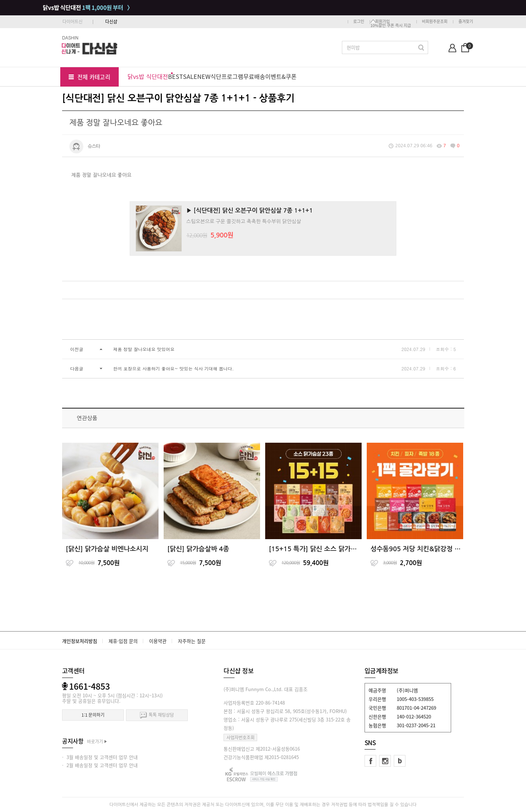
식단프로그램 (227, 76)
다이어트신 (73, 22)
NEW (204, 76)
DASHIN (70, 37)
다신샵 (111, 22)
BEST (176, 76)
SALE (190, 76)
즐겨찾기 (466, 21)
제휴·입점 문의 (123, 641)
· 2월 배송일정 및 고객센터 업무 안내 (100, 765)
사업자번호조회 (241, 737)
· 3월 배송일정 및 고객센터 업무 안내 (100, 757)
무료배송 (254, 76)
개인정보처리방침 (80, 641)
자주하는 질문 (192, 641)
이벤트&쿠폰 (281, 76)
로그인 (359, 21)
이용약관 (158, 641)
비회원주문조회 (435, 21)
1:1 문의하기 (93, 715)
